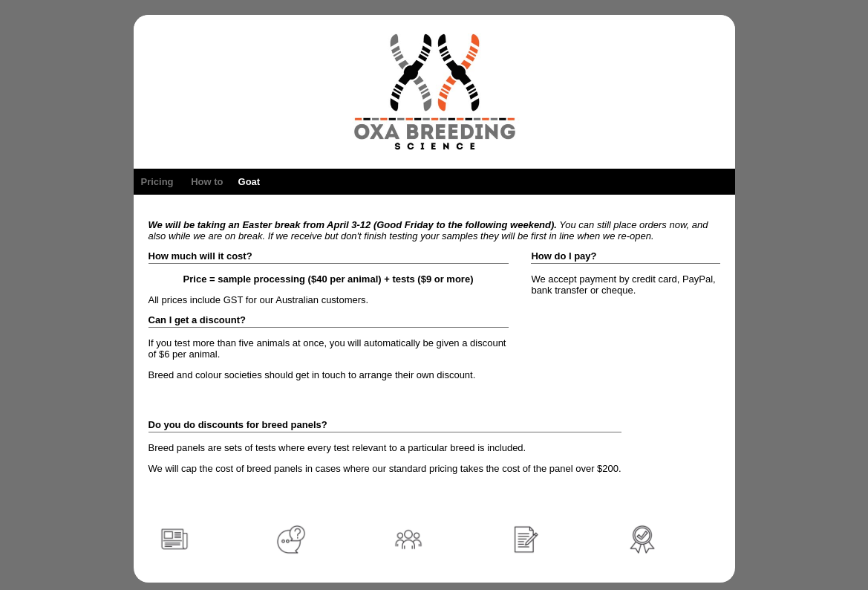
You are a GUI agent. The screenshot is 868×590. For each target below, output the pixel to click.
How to (207, 182)
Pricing (157, 182)
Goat (249, 182)
